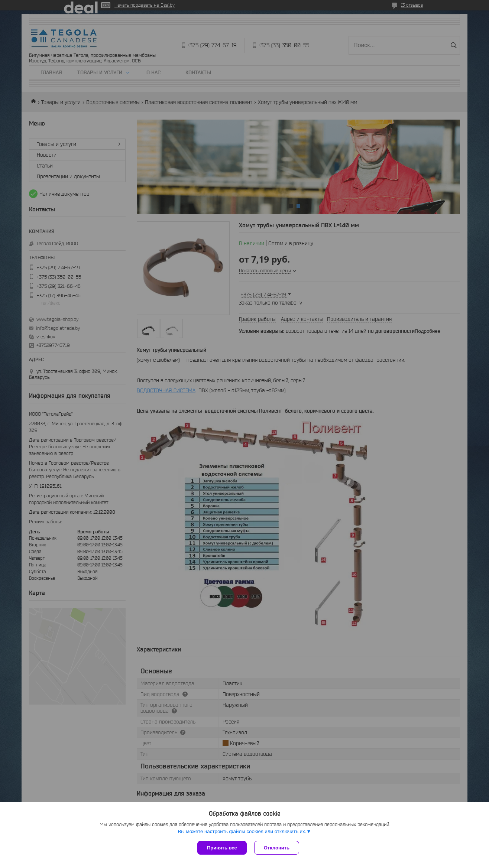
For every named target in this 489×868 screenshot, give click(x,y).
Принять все (222, 848)
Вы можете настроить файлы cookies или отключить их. (242, 831)
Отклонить (277, 848)
